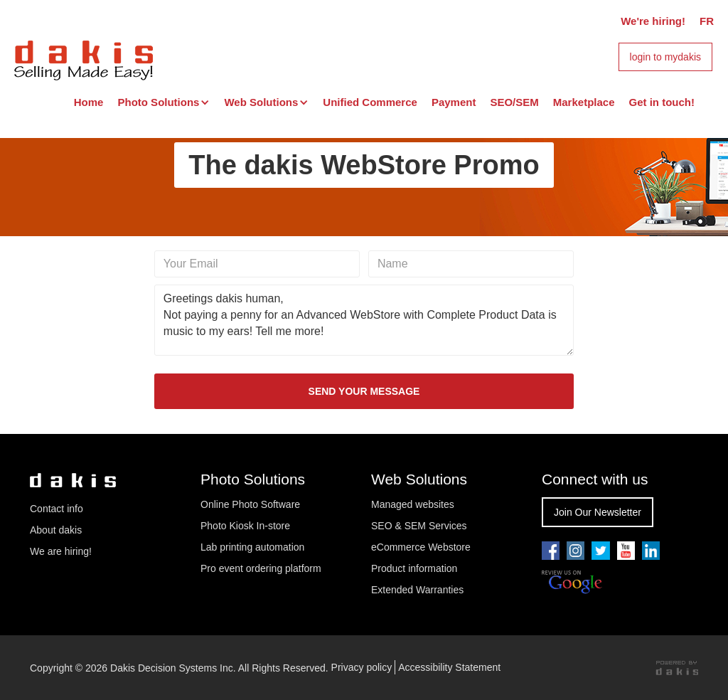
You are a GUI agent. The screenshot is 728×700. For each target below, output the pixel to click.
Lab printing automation (252, 547)
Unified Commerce (370, 102)
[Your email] (257, 264)
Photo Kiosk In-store (245, 526)
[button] (164, 102)
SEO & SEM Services (419, 526)
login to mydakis (665, 57)
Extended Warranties (417, 590)
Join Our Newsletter (598, 512)
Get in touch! (662, 102)
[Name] (471, 264)
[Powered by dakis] (677, 668)
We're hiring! (653, 21)
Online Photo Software (250, 504)
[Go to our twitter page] (600, 551)
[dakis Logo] (84, 58)
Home (89, 102)
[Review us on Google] (572, 583)
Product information (414, 568)
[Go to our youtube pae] (576, 551)
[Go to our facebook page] (551, 551)
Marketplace (584, 102)
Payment (454, 102)
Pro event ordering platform (261, 568)
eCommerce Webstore (421, 547)
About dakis (56, 530)
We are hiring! (61, 551)
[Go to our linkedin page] (651, 551)
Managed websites (414, 504)
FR (707, 21)
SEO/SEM (514, 102)
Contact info (57, 509)
